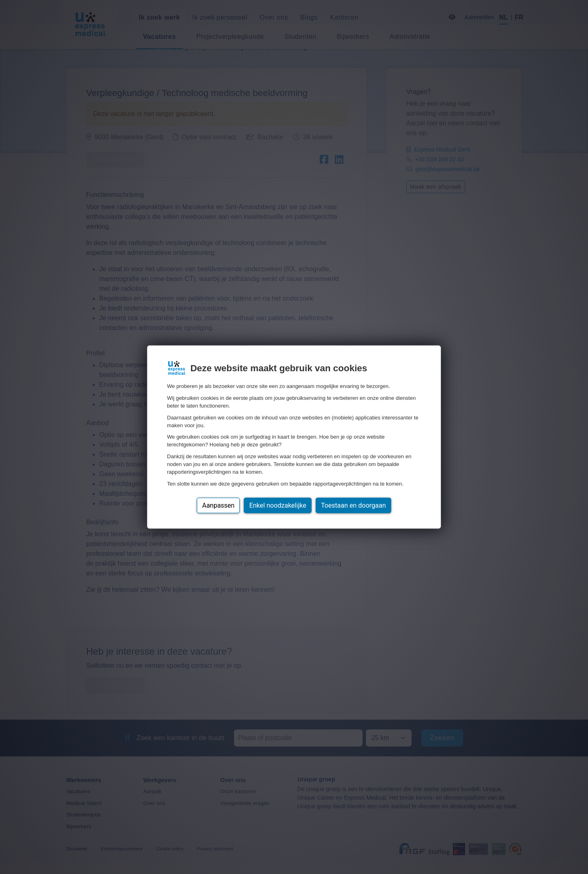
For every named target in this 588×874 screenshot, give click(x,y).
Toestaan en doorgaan (353, 505)
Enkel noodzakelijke (277, 505)
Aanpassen (218, 505)
